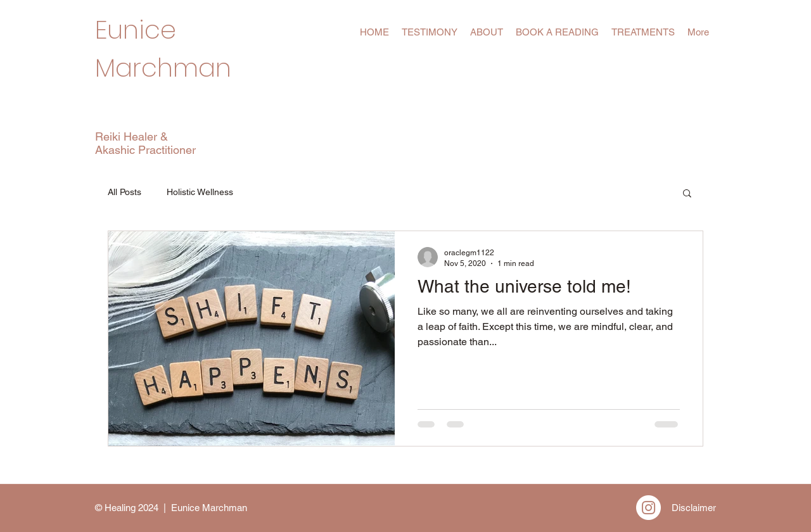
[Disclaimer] (693, 507)
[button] (687, 194)
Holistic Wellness (200, 192)
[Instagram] (648, 508)
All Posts (125, 192)
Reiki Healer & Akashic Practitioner (145, 143)
